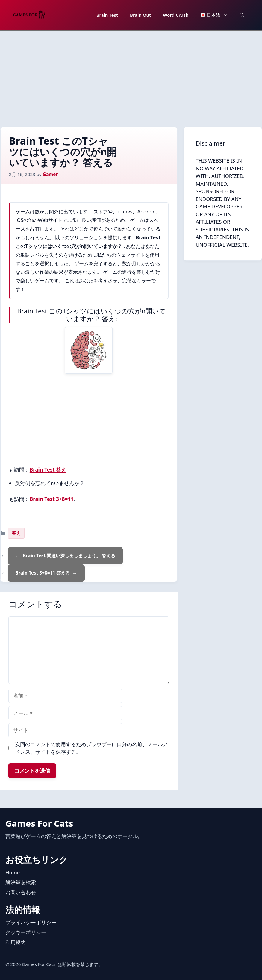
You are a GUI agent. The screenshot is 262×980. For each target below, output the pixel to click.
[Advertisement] (131, 76)
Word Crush (176, 15)
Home (13, 872)
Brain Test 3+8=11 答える (43, 573)
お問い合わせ (21, 892)
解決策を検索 (21, 882)
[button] (242, 15)
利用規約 (16, 942)
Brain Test (107, 15)
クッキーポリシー (26, 932)
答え (16, 533)
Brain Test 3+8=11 (52, 499)
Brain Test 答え (48, 470)
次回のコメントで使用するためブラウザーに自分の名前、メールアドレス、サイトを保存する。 (91, 748)
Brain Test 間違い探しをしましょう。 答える (69, 555)
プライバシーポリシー (31, 922)
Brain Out (140, 15)
